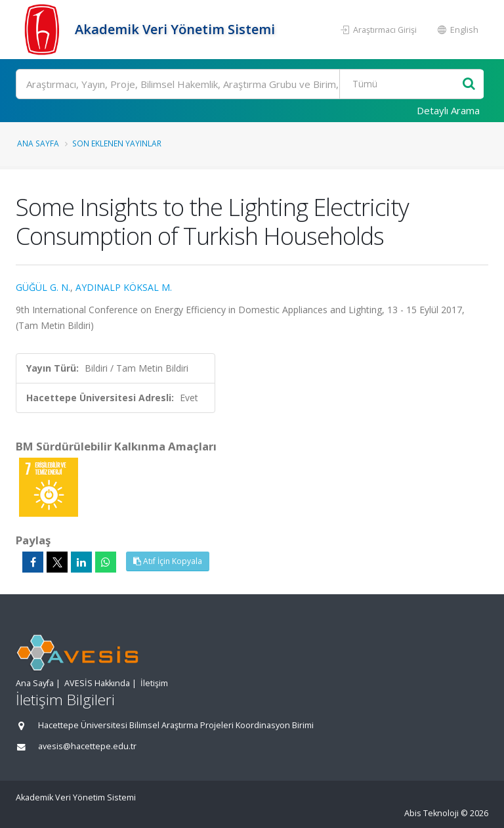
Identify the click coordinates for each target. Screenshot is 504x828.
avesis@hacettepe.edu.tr (87, 746)
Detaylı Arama (448, 110)
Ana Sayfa (38, 143)
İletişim (154, 683)
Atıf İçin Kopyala (168, 561)
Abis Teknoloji (431, 813)
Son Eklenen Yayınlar (117, 143)
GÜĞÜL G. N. (43, 287)
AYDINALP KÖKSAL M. (124, 287)
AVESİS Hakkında (97, 683)
